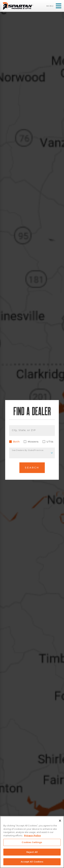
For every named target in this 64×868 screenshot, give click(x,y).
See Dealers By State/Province (28, 450)
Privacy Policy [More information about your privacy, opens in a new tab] (33, 835)
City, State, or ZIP (24, 430)
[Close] (60, 821)
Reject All (32, 852)
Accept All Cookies (32, 862)
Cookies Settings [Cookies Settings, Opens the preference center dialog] (32, 842)
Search (32, 468)
